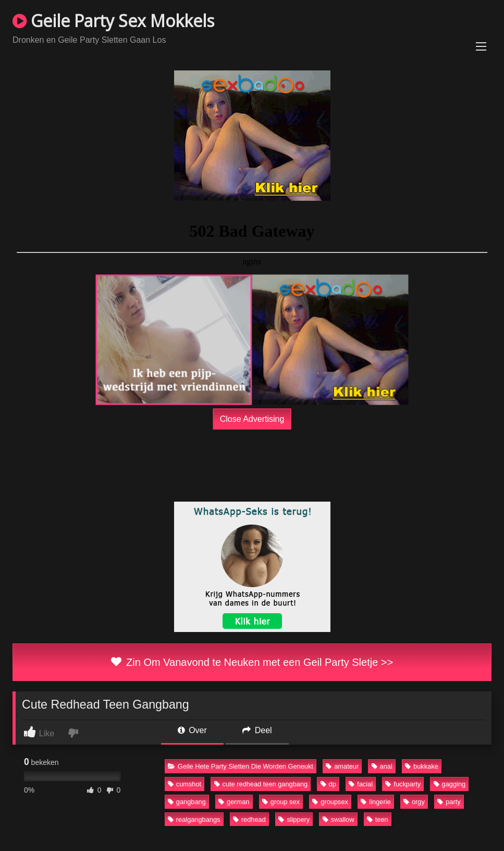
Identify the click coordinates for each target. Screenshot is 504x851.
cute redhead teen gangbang (261, 784)
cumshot (185, 784)
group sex (281, 802)
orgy (414, 802)
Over (192, 730)
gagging (450, 784)
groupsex (330, 802)
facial (361, 784)
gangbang (187, 802)
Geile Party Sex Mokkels (113, 21)
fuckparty (403, 784)
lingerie (376, 802)
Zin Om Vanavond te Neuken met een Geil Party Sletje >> (252, 662)
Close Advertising (252, 419)
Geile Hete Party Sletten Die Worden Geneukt (241, 766)
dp (328, 784)
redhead (249, 819)
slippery (294, 819)
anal (382, 766)
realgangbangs (194, 819)
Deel (257, 730)
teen (378, 819)
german (234, 802)
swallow (339, 819)
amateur (342, 766)
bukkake (422, 766)
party (449, 802)
